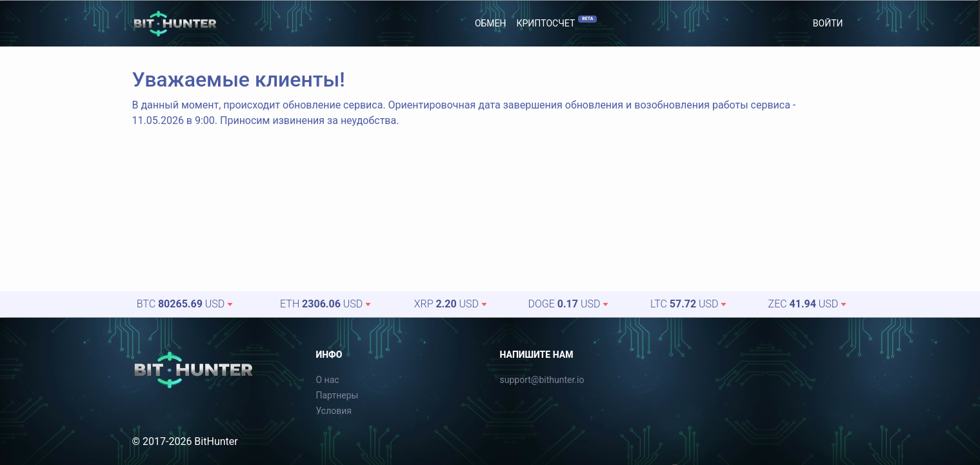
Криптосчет (557, 22)
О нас (328, 380)
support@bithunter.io (542, 380)
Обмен (491, 23)
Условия (334, 411)
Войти (828, 23)
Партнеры (337, 395)
